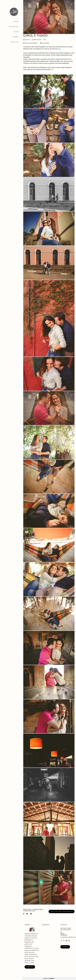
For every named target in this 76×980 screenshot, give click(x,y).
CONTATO (15, 42)
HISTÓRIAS (14, 27)
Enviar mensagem (64, 934)
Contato (65, 947)
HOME (16, 21)
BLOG (16, 32)
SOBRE (16, 37)
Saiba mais (30, 967)
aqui (59, 49)
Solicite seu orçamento (62, 911)
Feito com (49, 978)
